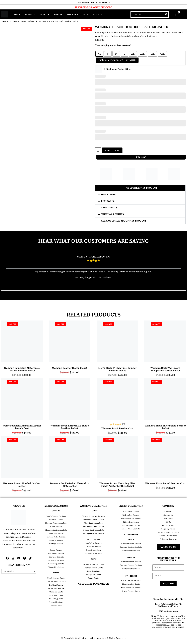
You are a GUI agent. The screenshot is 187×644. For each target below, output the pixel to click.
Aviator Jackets (56, 540)
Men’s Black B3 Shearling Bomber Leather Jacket (117, 369)
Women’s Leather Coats (93, 564)
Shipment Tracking (168, 539)
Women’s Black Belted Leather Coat (165, 483)
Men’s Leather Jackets (56, 516)
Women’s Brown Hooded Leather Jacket (22, 485)
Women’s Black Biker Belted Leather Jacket (165, 427)
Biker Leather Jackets (93, 523)
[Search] (166, 14)
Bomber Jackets (56, 520)
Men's (131, 539)
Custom (58, 14)
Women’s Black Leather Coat (117, 428)
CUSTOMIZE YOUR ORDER (93, 584)
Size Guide (168, 519)
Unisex (45, 14)
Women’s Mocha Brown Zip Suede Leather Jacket (70, 427)
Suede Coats (56, 606)
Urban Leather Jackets (92, 638)
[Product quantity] (98, 150)
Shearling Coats (56, 599)
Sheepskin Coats (56, 602)
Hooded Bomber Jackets (56, 523)
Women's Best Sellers (23, 21)
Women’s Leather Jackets (93, 516)
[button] (140, 188)
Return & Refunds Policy (168, 532)
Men (17, 14)
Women (30, 14)
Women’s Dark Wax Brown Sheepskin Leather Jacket (165, 369)
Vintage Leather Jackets (93, 533)
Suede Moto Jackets (131, 529)
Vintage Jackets (56, 544)
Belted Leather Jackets (131, 519)
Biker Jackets (56, 527)
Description (109, 194)
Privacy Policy (168, 525)
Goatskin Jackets (56, 560)
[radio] (99, 54)
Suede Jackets (56, 550)
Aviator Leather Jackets (93, 530)
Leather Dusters (56, 585)
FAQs (168, 522)
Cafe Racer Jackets (56, 533)
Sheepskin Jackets (56, 567)
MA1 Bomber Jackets (131, 525)
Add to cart (112, 150)
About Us (73, 14)
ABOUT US (19, 506)
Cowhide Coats (56, 595)
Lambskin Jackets (56, 553)
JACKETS (56, 511)
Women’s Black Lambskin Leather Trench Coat (22, 427)
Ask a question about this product (124, 221)
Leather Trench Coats (56, 582)
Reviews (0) (108, 201)
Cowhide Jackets (56, 557)
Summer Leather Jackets (131, 547)
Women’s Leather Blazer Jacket (70, 368)
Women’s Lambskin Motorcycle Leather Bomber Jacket (22, 369)
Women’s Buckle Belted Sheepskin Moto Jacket (70, 485)
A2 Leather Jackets (131, 512)
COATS (56, 573)
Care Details (109, 208)
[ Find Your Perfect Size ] (118, 69)
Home (5, 21)
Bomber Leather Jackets (93, 520)
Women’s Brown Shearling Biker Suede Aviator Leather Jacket (117, 485)
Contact (98, 14)
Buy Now (141, 157)
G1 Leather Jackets (131, 522)
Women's (131, 558)
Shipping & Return (113, 214)
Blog (86, 14)
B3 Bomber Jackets (131, 515)
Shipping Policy (168, 529)
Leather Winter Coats (56, 588)
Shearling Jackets (56, 564)
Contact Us (168, 515)
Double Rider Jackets (56, 537)
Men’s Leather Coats (56, 578)
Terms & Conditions (168, 536)
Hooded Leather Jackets (56, 530)
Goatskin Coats (56, 592)
